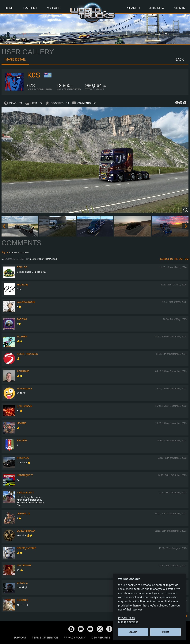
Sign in (5, 252)
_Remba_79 (23, 514)
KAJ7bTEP (23, 600)
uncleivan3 (24, 566)
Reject (166, 632)
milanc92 (23, 285)
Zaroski (22, 319)
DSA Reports (101, 638)
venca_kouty (25, 493)
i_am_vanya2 (25, 406)
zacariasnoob (26, 302)
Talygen (22, 337)
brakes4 (22, 441)
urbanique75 (25, 475)
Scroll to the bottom (174, 259)
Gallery (30, 8)
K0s (34, 75)
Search (133, 8)
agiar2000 (23, 371)
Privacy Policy (75, 638)
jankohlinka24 (26, 531)
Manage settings (128, 622)
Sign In (180, 8)
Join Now (157, 8)
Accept (133, 632)
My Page (54, 8)
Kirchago (23, 458)
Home (9, 8)
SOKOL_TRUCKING (27, 354)
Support (20, 638)
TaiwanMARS (25, 389)
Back (180, 60)
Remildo (22, 267)
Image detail (15, 60)
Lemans (22, 423)
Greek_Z (22, 583)
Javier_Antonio (27, 548)
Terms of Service (45, 638)
